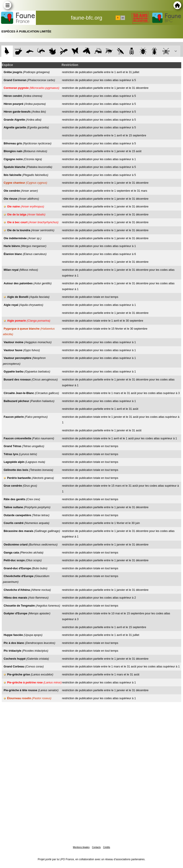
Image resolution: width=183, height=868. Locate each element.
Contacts (96, 847)
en (123, 18)
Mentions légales (81, 847)
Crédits (107, 847)
